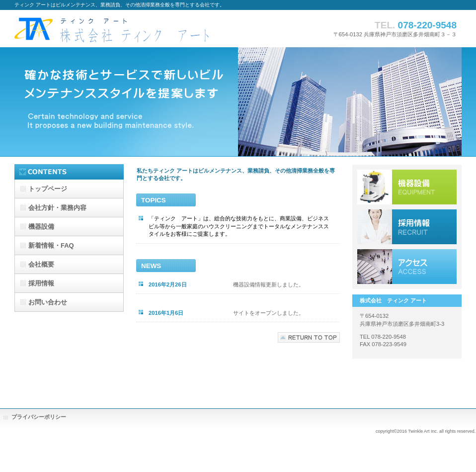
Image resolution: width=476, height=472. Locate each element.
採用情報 (407, 227)
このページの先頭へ (309, 337)
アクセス (407, 267)
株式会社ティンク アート (114, 29)
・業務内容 (57, 208)
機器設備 (407, 187)
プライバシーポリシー (39, 417)
